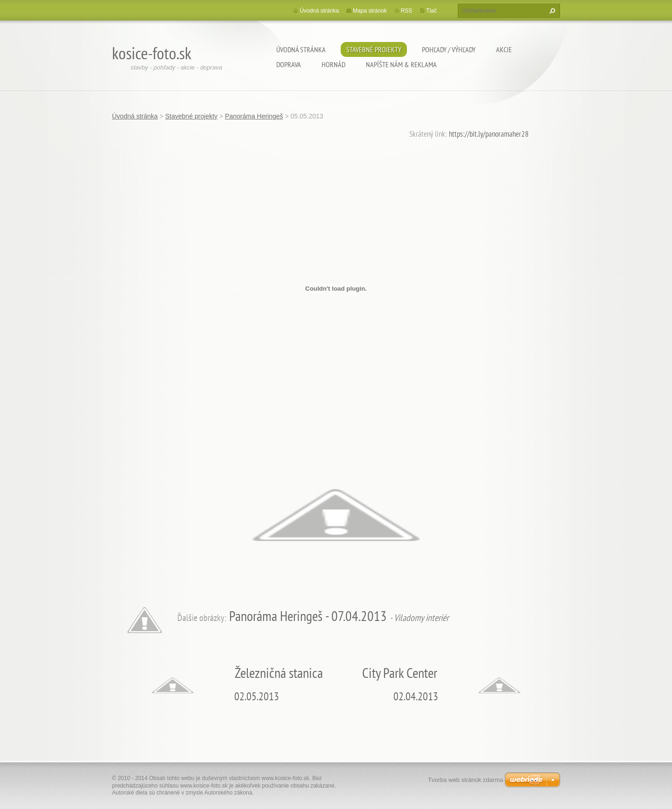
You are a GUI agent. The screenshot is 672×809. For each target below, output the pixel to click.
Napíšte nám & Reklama (401, 64)
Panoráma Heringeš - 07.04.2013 (308, 616)
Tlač (431, 11)
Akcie (504, 49)
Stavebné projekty (374, 49)
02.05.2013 (257, 696)
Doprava (289, 64)
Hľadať (551, 11)
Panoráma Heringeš (254, 116)
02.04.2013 (416, 696)
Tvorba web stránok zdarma (465, 780)
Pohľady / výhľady (449, 49)
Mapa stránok (370, 11)
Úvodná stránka (301, 49)
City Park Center (400, 673)
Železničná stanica (279, 673)
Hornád (333, 64)
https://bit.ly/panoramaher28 (489, 134)
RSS (407, 11)
